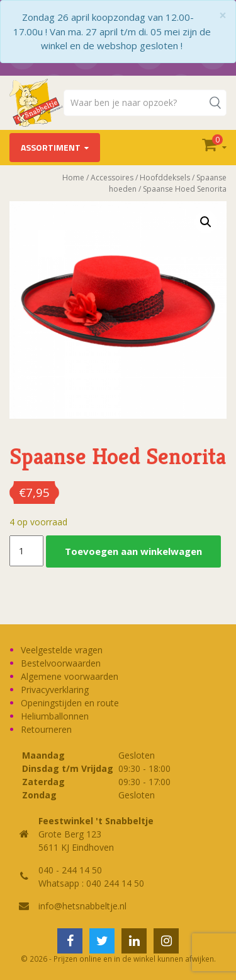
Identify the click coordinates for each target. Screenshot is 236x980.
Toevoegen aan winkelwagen (133, 551)
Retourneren (46, 729)
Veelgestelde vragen (62, 650)
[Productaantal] (26, 551)
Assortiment (51, 147)
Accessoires (112, 178)
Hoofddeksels (165, 178)
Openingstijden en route (70, 703)
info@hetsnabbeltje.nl (82, 906)
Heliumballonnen (55, 716)
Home (73, 178)
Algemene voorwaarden (70, 676)
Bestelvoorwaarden (61, 663)
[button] (206, 222)
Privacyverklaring (55, 690)
